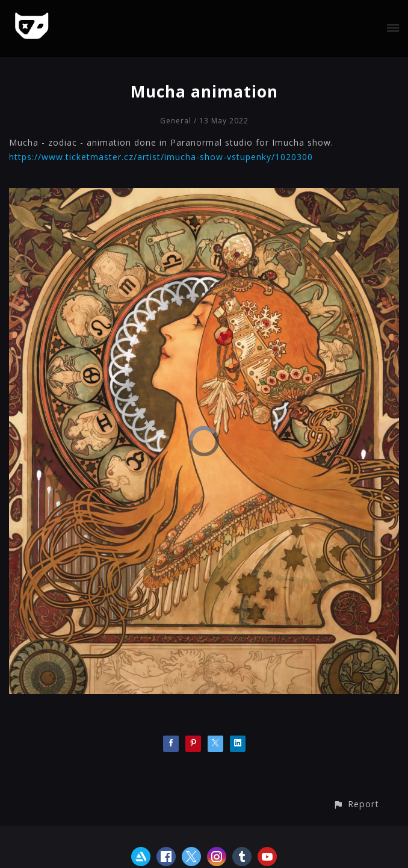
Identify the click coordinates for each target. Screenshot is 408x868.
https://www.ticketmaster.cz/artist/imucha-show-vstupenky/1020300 (161, 157)
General (176, 121)
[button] (356, 804)
